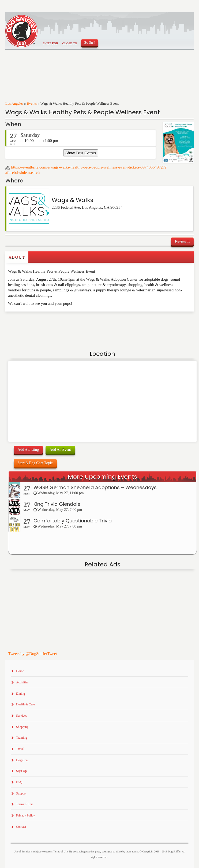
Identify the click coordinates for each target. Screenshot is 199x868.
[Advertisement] (37, 322)
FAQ (19, 782)
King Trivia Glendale (57, 504)
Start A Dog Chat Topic (35, 463)
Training (22, 738)
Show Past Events (81, 153)
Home (20, 671)
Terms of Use (25, 804)
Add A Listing (28, 450)
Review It (182, 241)
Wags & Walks (72, 200)
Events (32, 103)
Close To (70, 43)
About (17, 257)
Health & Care (25, 704)
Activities (22, 682)
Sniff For (50, 43)
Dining (20, 694)
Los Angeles (14, 103)
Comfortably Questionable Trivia (73, 521)
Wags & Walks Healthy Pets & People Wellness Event (83, 112)
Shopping (22, 727)
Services (22, 716)
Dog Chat (22, 760)
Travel (20, 749)
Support (21, 793)
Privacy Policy (25, 815)
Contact (21, 827)
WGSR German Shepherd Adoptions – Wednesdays (95, 487)
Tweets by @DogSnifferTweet (33, 654)
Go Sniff (90, 43)
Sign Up (21, 771)
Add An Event (60, 450)
